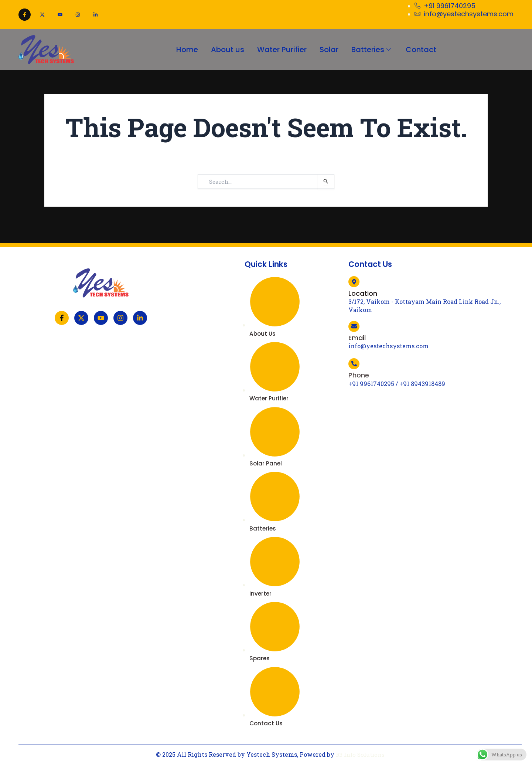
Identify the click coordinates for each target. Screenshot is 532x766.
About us (225, 50)
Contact (426, 50)
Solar (330, 50)
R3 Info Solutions (360, 754)
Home (183, 50)
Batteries (375, 50)
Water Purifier (281, 50)
